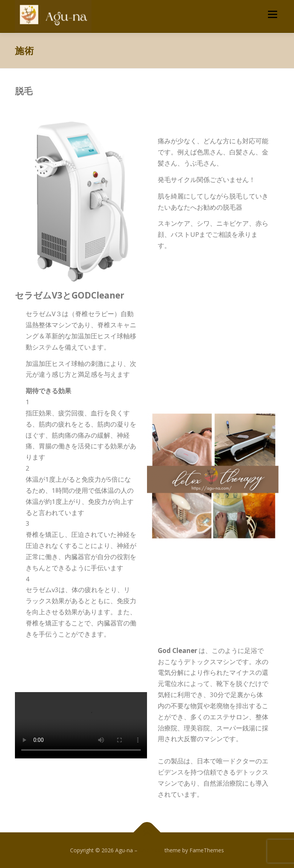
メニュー (272, 14)
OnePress (151, 850)
